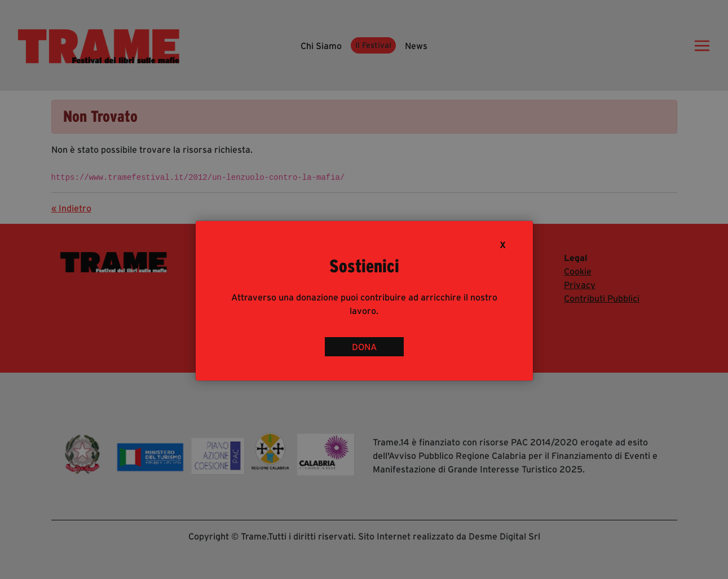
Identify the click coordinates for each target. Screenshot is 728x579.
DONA (364, 347)
